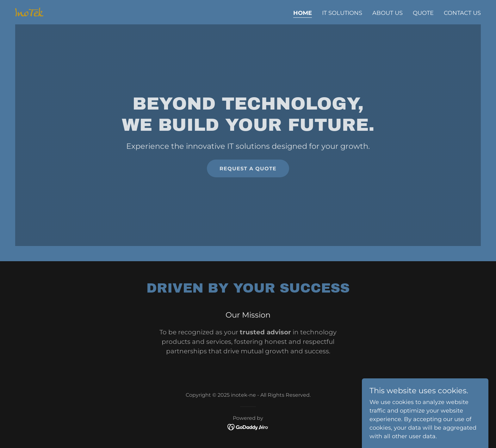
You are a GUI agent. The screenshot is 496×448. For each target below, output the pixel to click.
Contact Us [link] (462, 13)
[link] (29, 12)
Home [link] (303, 13)
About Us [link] (387, 13)
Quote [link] (423, 13)
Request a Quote (248, 169)
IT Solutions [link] (342, 13)
